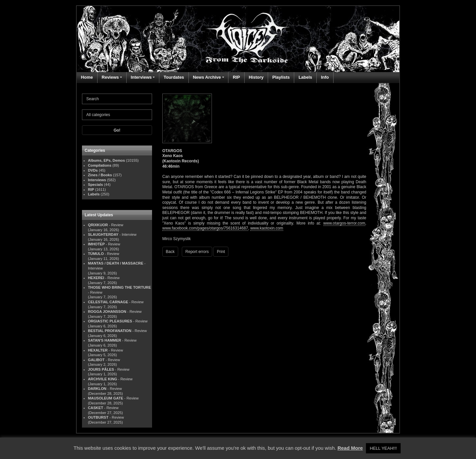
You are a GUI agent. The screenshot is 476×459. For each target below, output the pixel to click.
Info (325, 77)
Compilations (100, 165)
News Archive (207, 77)
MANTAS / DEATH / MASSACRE (116, 263)
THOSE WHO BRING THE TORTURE (119, 287)
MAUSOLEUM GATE (106, 398)
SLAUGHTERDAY (103, 234)
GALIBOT (96, 360)
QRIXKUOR (98, 225)
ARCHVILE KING (102, 379)
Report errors (197, 252)
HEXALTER (98, 350)
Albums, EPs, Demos (106, 160)
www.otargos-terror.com (344, 223)
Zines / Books (100, 175)
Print (221, 252)
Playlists (281, 77)
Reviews (110, 77)
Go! (117, 130)
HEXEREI (96, 278)
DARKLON (97, 389)
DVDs (93, 170)
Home (87, 77)
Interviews (141, 77)
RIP (236, 77)
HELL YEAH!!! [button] (383, 448)
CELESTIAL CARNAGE (108, 302)
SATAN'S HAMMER (104, 340)
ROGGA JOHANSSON (107, 312)
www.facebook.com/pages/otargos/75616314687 (205, 228)
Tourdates (174, 77)
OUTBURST (98, 417)
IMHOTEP (96, 244)
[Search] (117, 99)
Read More (350, 448)
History (256, 77)
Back (170, 252)
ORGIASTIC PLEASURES (110, 321)
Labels (305, 77)
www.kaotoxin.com (267, 228)
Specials (95, 185)
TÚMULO (96, 254)
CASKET (96, 408)
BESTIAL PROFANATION (110, 331)
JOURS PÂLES (101, 369)
